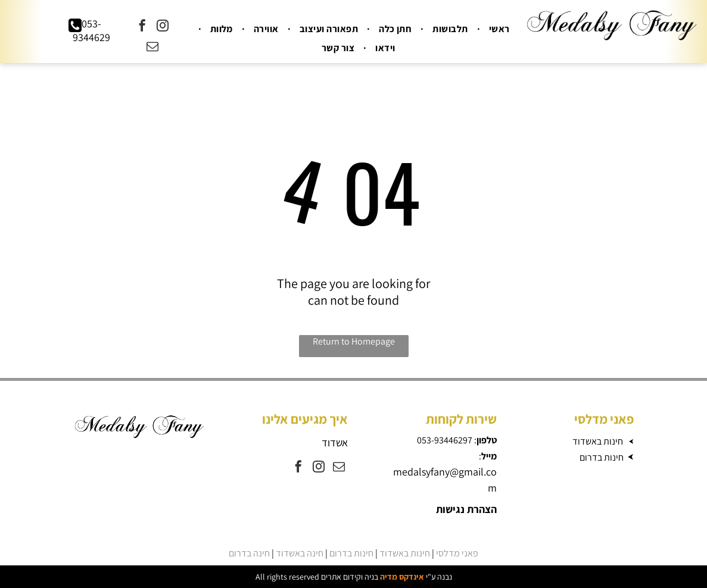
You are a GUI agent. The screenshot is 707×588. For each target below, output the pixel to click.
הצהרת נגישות (466, 509)
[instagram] (163, 27)
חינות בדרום (602, 457)
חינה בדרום (249, 553)
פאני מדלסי (457, 553)
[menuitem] (498, 29)
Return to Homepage (354, 341)
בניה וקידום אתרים (350, 577)
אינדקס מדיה (402, 577)
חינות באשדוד (598, 441)
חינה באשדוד (300, 553)
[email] (152, 48)
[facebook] (142, 27)
